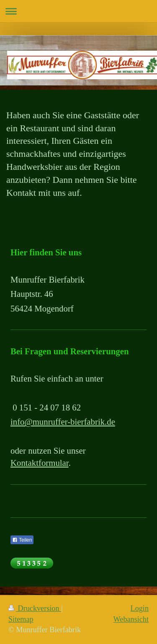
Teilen (22, 540)
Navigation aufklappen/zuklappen (78, 11)
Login (140, 608)
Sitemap (21, 619)
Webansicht (131, 619)
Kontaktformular (40, 463)
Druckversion (35, 608)
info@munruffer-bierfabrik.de (63, 422)
